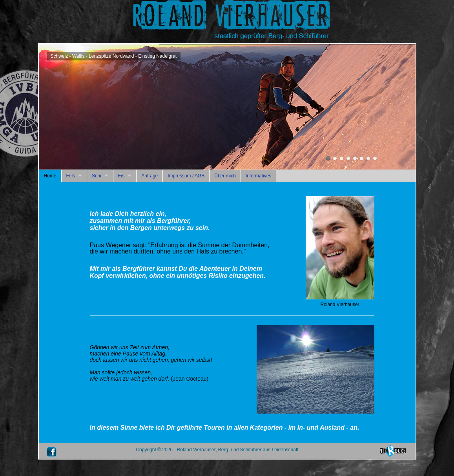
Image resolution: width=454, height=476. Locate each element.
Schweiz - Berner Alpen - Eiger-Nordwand (355, 158)
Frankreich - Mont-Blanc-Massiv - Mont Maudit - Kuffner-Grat (362, 158)
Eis (121, 176)
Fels (71, 176)
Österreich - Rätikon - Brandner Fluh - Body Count (348, 158)
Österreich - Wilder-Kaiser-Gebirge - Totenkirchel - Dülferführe (335, 158)
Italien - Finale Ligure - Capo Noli (375, 158)
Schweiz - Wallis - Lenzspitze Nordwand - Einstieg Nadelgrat (328, 158)
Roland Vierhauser (368, 158)
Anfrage (150, 176)
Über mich (225, 176)
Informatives (258, 176)
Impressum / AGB (186, 176)
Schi (96, 176)
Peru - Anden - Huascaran (342, 158)
